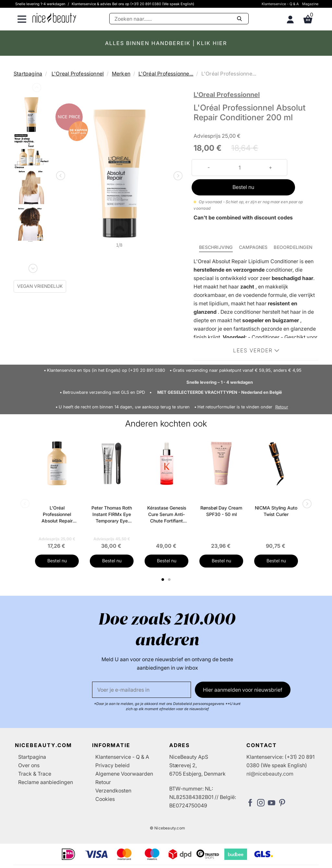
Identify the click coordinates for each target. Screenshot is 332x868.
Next (32, 267)
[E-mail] (142, 690)
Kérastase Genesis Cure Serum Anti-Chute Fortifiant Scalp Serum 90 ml (167, 515)
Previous (36, 89)
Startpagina (28, 74)
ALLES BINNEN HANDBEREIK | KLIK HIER (166, 43)
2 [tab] (170, 580)
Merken (121, 74)
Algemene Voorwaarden (124, 774)
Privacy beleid (113, 765)
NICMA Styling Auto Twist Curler (276, 511)
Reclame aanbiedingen (46, 782)
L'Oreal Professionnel (78, 74)
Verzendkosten (113, 791)
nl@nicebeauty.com (270, 774)
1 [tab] (163, 580)
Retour (282, 407)
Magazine (310, 4)
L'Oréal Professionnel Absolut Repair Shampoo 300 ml (57, 515)
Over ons (29, 765)
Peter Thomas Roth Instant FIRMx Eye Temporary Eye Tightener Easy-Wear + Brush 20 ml (112, 515)
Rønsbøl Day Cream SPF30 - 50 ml (221, 511)
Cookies (105, 799)
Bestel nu (243, 187)
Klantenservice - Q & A (280, 4)
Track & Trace (35, 774)
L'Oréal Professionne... (166, 74)
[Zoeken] (179, 19)
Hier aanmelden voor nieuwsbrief (243, 690)
